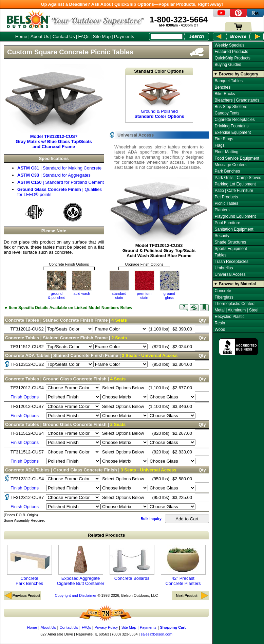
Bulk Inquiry (151, 519)
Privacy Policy (106, 627)
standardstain (119, 296)
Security (222, 236)
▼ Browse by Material (235, 284)
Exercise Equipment (233, 132)
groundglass (169, 296)
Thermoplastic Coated (234, 304)
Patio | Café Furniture (234, 191)
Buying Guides (228, 65)
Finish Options (25, 397)
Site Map (102, 37)
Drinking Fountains (231, 126)
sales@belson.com (157, 634)
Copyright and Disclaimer (76, 595)
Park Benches (227, 171)
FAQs (84, 37)
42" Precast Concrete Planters (183, 565)
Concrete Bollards (132, 563)
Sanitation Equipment (234, 229)
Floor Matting (226, 152)
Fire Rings (224, 139)
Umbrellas (224, 268)
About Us (40, 37)
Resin (220, 323)
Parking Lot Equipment (235, 184)
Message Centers (230, 165)
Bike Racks (225, 94)
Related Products (107, 535)
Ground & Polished (159, 99)
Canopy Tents (227, 113)
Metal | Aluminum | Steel (236, 310)
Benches (222, 87)
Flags (219, 145)
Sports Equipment (231, 249)
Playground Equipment (235, 216)
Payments (124, 37)
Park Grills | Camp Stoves (238, 178)
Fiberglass (224, 297)
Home (21, 37)
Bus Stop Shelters (231, 107)
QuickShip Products (232, 58)
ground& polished (56, 296)
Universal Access (230, 274)
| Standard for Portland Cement (61, 182)
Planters (222, 210)
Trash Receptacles (231, 262)
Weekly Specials (229, 45)
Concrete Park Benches (30, 565)
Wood (220, 329)
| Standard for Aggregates (54, 175)
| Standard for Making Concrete (59, 168)
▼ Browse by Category (236, 74)
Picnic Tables (226, 203)
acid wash (82, 293)
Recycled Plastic (229, 317)
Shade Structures (230, 242)
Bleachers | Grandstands (237, 100)
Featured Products (231, 52)
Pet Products (226, 197)
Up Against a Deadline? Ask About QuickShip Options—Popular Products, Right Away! (132, 4)
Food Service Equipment (237, 158)
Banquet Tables (229, 81)
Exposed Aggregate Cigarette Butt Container (81, 565)
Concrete (223, 291)
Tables (220, 255)
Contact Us (64, 37)
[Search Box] (167, 37)
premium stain (144, 296)
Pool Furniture (227, 223)
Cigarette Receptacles (234, 120)
